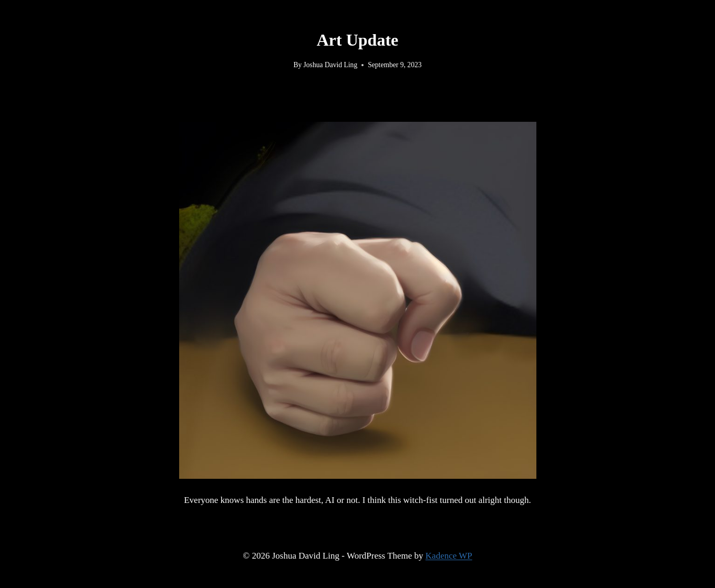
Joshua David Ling (331, 65)
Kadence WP (449, 556)
